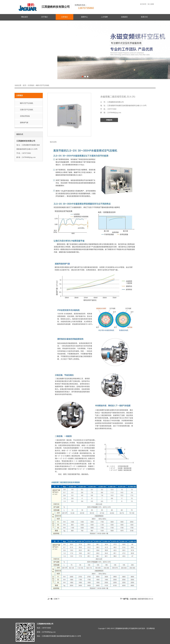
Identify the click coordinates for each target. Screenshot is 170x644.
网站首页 (25, 17)
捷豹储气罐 (24, 123)
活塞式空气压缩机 (27, 110)
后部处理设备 (25, 116)
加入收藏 (151, 4)
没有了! (54, 599)
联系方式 (144, 17)
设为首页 (143, 4)
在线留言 (124, 17)
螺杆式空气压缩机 (43, 85)
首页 (24, 85)
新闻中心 (84, 17)
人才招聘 (104, 17)
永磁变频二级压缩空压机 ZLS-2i (142, 599)
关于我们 (45, 17)
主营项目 (64, 17)
